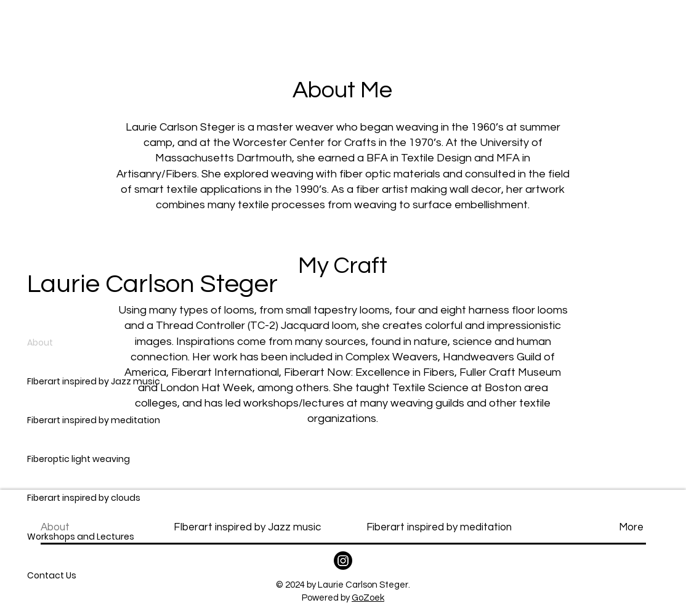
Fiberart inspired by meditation (94, 420)
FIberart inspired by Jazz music (94, 381)
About (40, 342)
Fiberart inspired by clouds (84, 498)
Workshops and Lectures (81, 537)
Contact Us (52, 575)
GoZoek (368, 598)
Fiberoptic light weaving (79, 459)
